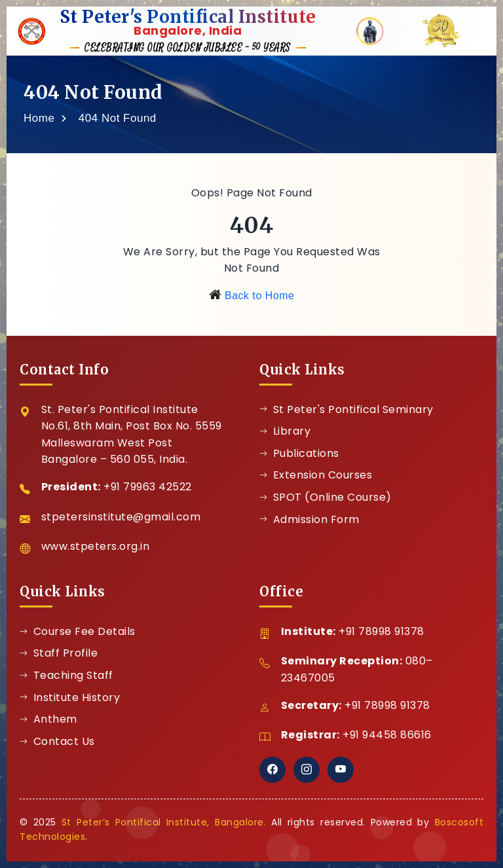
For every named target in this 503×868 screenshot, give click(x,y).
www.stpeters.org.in (96, 546)
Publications (299, 453)
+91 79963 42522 (148, 487)
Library (285, 431)
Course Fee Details (78, 631)
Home (39, 118)
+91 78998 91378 (382, 631)
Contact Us (57, 741)
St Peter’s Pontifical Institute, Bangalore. (164, 822)
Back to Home (259, 296)
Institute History (70, 697)
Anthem (48, 719)
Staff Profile (59, 653)
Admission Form (309, 519)
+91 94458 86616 (387, 735)
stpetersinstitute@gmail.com (121, 517)
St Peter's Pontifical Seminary (346, 409)
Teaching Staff (66, 675)
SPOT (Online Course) (326, 497)
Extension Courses (316, 475)
